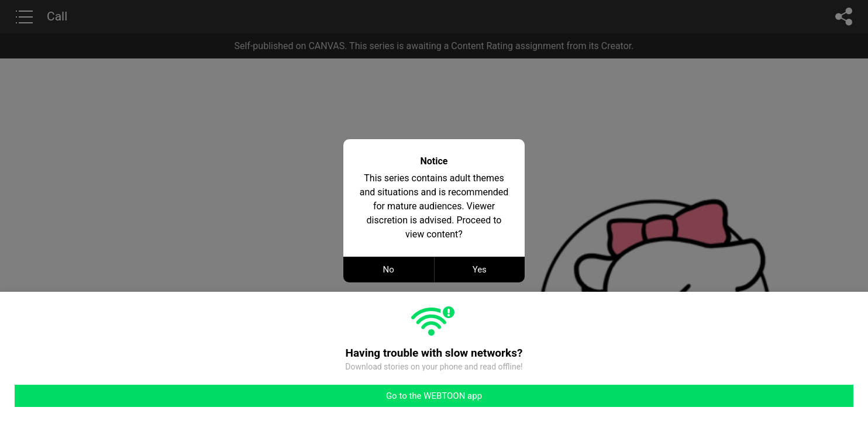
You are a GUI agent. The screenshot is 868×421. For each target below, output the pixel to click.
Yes (480, 270)
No (389, 270)
